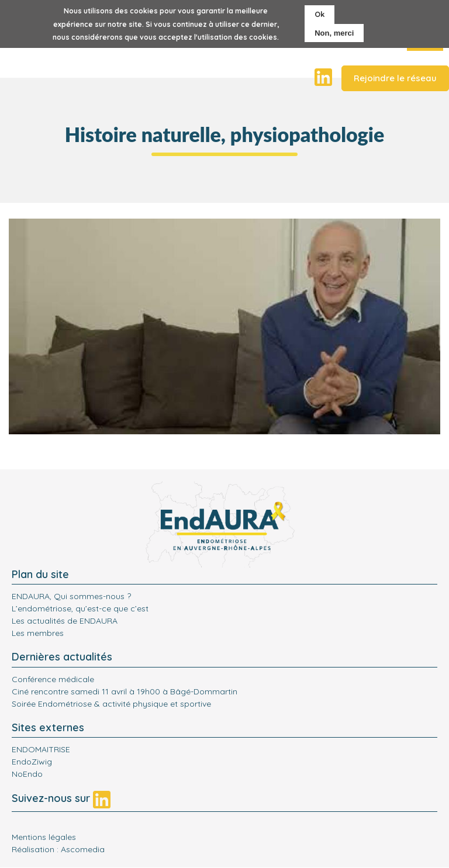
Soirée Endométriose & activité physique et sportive (111, 704)
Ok (320, 14)
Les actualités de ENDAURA (65, 621)
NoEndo (27, 774)
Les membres (38, 633)
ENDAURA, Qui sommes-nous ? (71, 596)
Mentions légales (44, 837)
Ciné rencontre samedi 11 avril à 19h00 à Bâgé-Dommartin (125, 691)
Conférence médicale (53, 679)
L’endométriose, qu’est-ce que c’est (80, 608)
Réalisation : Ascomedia (58, 849)
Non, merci (334, 33)
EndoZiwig (32, 762)
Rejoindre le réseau (395, 78)
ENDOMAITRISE (41, 749)
